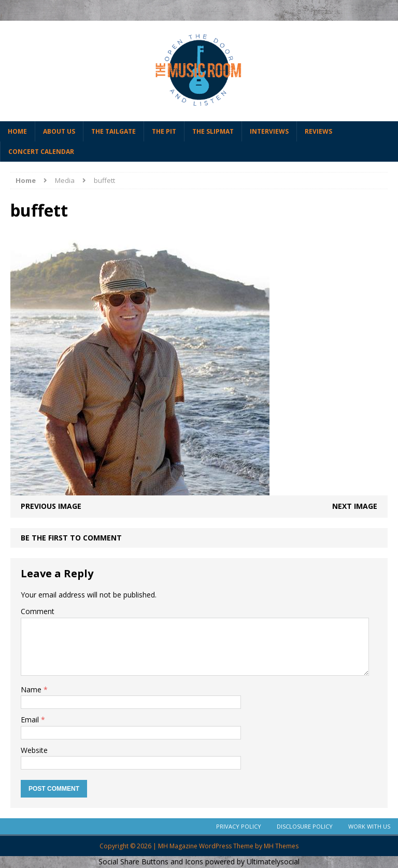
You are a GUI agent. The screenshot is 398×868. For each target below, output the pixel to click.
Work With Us (369, 826)
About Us (59, 131)
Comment (38, 611)
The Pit (164, 131)
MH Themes (281, 846)
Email (31, 720)
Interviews (269, 131)
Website (34, 750)
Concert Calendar (41, 152)
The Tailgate (113, 131)
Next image (355, 506)
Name (32, 689)
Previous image (51, 506)
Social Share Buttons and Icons (151, 862)
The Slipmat (213, 131)
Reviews (318, 131)
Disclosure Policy (305, 826)
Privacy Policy (239, 826)
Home (17, 131)
